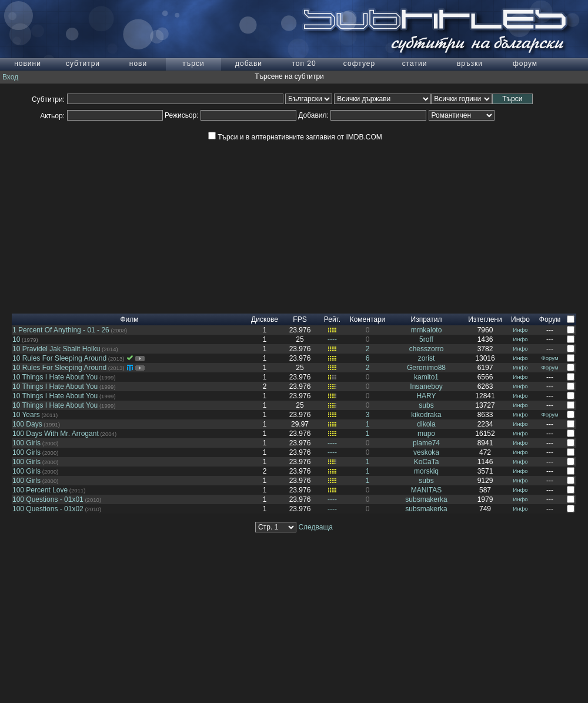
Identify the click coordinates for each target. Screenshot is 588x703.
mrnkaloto (427, 330)
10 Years (26, 415)
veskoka (426, 452)
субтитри (83, 64)
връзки (470, 64)
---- (332, 339)
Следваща (315, 527)
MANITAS (426, 490)
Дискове (265, 319)
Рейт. (332, 319)
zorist (427, 358)
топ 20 (304, 64)
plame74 (426, 443)
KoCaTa (427, 462)
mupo (426, 434)
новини (28, 64)
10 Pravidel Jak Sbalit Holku (56, 349)
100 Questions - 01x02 (48, 509)
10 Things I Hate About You (55, 377)
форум (525, 64)
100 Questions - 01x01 (48, 499)
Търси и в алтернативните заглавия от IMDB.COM (295, 137)
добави (249, 64)
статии (415, 64)
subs (426, 405)
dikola (426, 424)
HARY (426, 396)
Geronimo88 (426, 368)
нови (138, 64)
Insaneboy (426, 387)
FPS (300, 319)
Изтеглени (485, 319)
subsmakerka (426, 499)
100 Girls (26, 443)
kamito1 (426, 377)
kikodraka (426, 415)
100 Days (27, 424)
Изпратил (427, 319)
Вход (10, 77)
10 (16, 339)
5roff (426, 339)
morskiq (426, 471)
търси (193, 64)
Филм (129, 319)
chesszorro (427, 349)
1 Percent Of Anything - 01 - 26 (61, 330)
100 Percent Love (40, 490)
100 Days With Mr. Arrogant (56, 434)
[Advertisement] (294, 231)
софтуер (359, 64)
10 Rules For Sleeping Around (59, 358)
